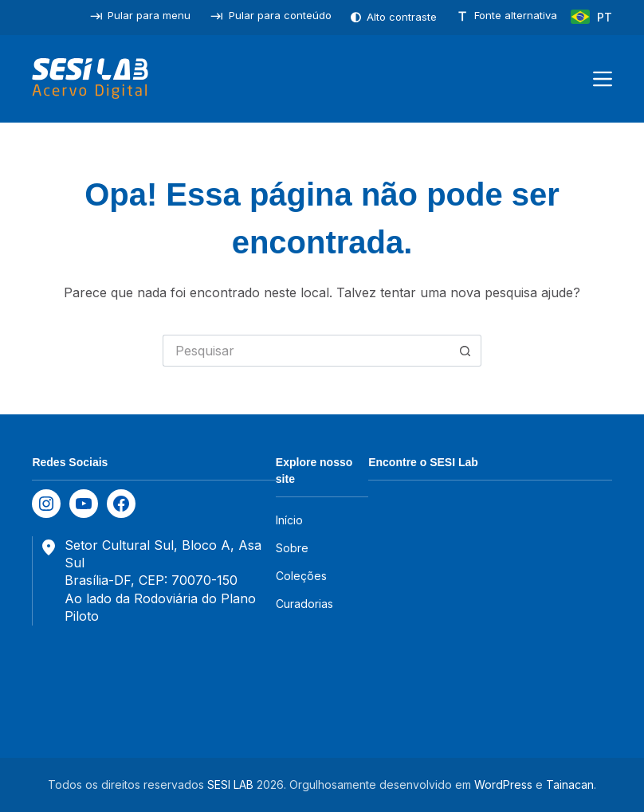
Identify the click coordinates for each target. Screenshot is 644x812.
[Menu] (603, 79)
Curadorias (304, 604)
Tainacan (570, 785)
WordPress (503, 785)
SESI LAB (230, 785)
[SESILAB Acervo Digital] (90, 79)
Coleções (301, 576)
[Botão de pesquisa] (465, 351)
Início (289, 520)
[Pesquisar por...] (306, 351)
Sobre (292, 548)
